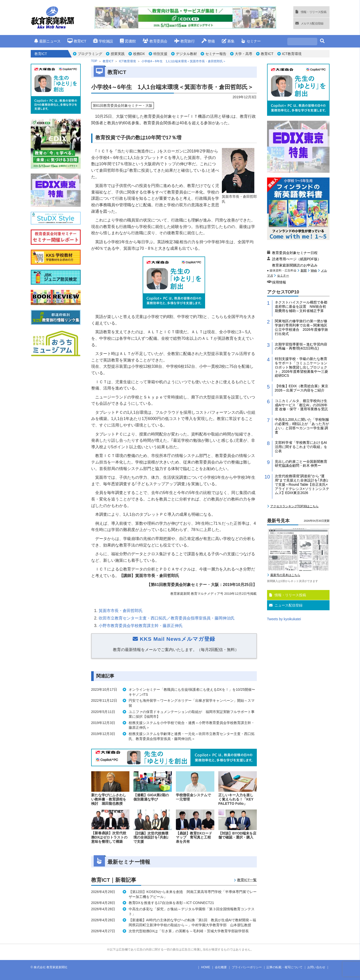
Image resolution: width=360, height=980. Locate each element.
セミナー (251, 41)
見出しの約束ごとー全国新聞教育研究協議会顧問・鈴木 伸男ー (301, 464)
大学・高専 (244, 54)
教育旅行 (184, 41)
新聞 (304, 270)
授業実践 (118, 54)
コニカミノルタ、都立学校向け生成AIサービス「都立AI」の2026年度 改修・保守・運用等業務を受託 (302, 405)
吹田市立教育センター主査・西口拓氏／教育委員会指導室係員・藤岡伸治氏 (167, 618)
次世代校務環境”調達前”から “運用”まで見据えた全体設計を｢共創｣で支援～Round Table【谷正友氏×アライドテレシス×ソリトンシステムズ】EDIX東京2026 (302, 484)
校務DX (139, 54)
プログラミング (90, 54)
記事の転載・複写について (285, 967)
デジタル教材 (186, 54)
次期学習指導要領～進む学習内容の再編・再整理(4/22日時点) (301, 346)
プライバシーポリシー (247, 967)
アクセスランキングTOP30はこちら (295, 506)
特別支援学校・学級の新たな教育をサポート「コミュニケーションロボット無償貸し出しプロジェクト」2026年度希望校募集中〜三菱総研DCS (301, 367)
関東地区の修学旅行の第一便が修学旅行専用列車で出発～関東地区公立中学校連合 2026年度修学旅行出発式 (301, 327)
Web (314, 270)
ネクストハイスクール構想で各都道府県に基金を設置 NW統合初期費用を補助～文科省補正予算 (301, 306)
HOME (206, 967)
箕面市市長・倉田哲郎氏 (121, 611)
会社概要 (221, 967)
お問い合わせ (316, 967)
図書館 (128, 41)
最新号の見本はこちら (285, 575)
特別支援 (160, 54)
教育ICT (77, 41)
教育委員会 (155, 41)
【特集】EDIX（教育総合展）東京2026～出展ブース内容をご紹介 (302, 388)
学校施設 (103, 41)
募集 (228, 41)
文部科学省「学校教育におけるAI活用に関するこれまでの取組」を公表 (301, 447)
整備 (208, 41)
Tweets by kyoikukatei (284, 619)
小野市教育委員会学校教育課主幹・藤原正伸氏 (141, 626)
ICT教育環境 (292, 54)
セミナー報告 (216, 54)
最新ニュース (47, 41)
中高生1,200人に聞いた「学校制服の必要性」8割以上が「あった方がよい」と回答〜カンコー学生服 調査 (302, 426)
